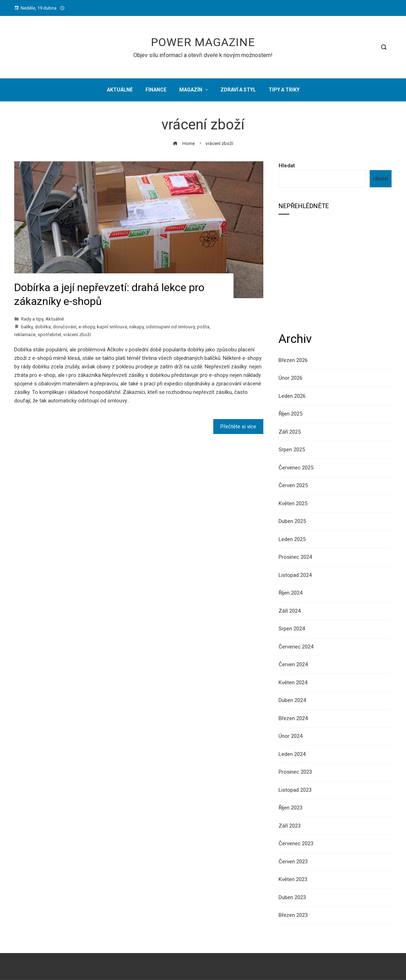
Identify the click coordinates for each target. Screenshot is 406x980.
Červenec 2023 (296, 843)
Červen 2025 (293, 485)
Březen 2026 (293, 360)
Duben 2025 (292, 521)
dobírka (43, 327)
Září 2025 (290, 432)
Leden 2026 (292, 396)
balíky (27, 327)
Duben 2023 (292, 897)
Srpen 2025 (292, 450)
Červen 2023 (293, 862)
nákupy (136, 327)
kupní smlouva (112, 327)
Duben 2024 (292, 700)
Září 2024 (290, 611)
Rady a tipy (32, 319)
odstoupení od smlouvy (170, 327)
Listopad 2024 (295, 575)
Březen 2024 (293, 718)
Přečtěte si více (238, 427)
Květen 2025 (293, 503)
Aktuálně (55, 319)
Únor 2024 (290, 736)
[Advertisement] (335, 272)
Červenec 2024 (296, 647)
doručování (65, 327)
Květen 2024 (293, 683)
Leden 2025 (292, 539)
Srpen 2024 (292, 629)
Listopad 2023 (295, 790)
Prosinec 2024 (295, 557)
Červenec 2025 (296, 468)
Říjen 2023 (290, 808)
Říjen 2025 (290, 414)
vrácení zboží (77, 334)
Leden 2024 (292, 754)
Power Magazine (203, 42)
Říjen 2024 (290, 593)
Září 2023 (290, 826)
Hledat (287, 166)
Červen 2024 (293, 664)
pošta (203, 327)
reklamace (25, 334)
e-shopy (87, 327)
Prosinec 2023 (295, 772)
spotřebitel (49, 334)
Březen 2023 (293, 915)
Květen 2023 (293, 879)
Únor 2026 (290, 378)
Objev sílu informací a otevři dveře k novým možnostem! (203, 55)
